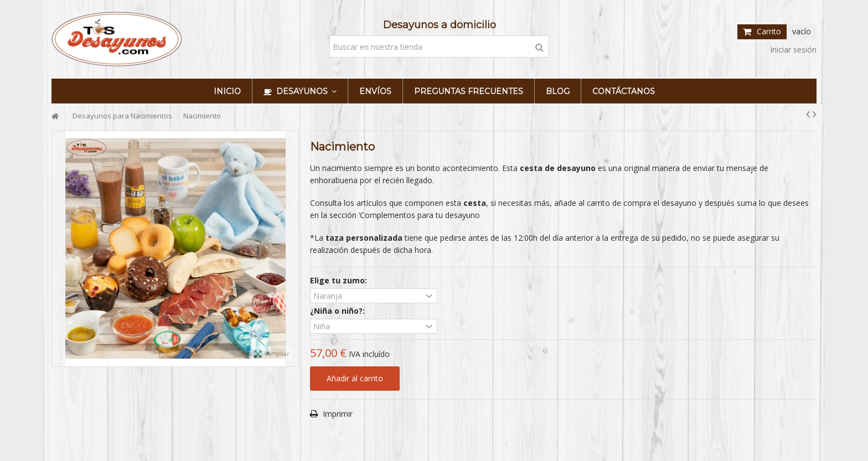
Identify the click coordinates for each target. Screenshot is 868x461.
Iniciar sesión (792, 50)
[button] (300, 91)
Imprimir (337, 414)
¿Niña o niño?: (339, 311)
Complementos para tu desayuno (420, 215)
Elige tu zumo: (340, 281)
